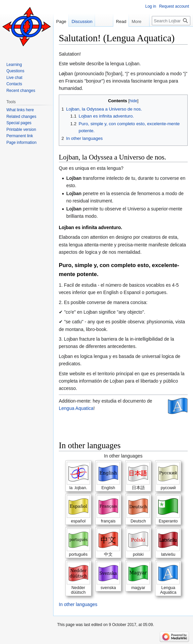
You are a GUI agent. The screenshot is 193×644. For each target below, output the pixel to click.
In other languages (78, 604)
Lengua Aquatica (76, 408)
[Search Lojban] (171, 21)
